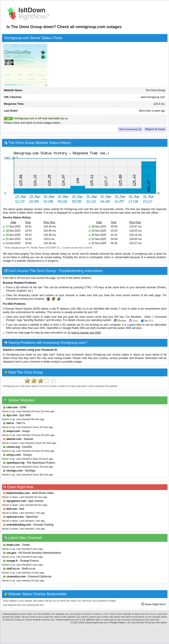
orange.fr (12, 561)
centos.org (13, 447)
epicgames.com (16, 501)
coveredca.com (16, 577)
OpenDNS (53, 328)
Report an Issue (155, 129)
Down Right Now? (154, 604)
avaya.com (13, 431)
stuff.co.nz (13, 569)
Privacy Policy (117, 622)
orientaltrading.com (19, 525)
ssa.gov (11, 553)
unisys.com (14, 455)
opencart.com (15, 517)
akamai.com (14, 439)
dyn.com (12, 415)
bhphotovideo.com (18, 493)
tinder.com (13, 545)
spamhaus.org (15, 463)
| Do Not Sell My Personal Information (147, 622)
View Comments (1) (130, 129)
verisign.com (14, 471)
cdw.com (12, 407)
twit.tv (10, 423)
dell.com (12, 509)
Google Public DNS (74, 328)
